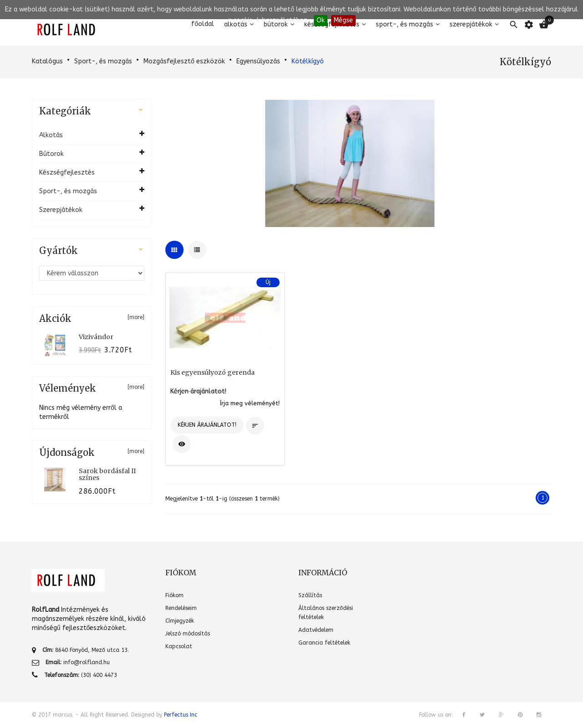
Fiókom (174, 595)
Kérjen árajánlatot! (198, 391)
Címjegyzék (180, 621)
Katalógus (47, 61)
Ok (321, 20)
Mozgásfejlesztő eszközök (184, 61)
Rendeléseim (181, 608)
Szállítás (310, 595)
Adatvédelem (316, 630)
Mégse (343, 20)
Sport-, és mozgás (103, 61)
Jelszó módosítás (188, 634)
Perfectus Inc (181, 715)
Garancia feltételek (324, 643)
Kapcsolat (179, 646)
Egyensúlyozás (258, 61)
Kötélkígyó (308, 61)
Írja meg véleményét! (250, 403)
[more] (136, 317)
